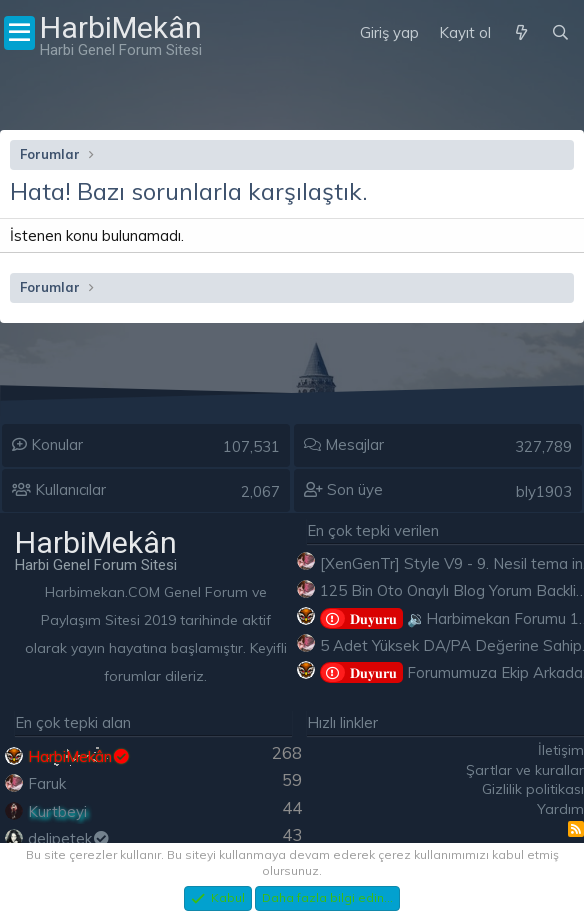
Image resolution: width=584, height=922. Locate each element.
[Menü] (19, 33)
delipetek (69, 838)
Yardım (560, 809)
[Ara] (560, 33)
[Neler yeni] (520, 33)
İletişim (561, 750)
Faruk (47, 783)
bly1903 (544, 491)
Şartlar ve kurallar (525, 770)
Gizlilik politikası (533, 789)
